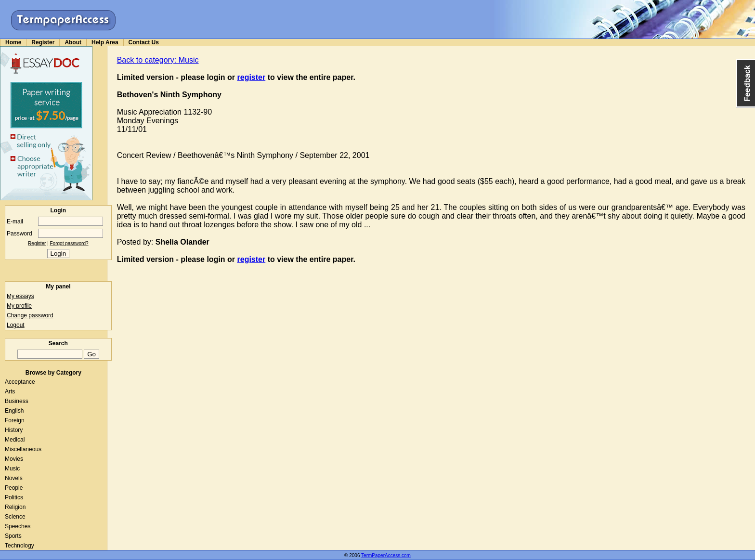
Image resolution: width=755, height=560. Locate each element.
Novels (14, 478)
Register (43, 42)
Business (17, 401)
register (252, 77)
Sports (13, 536)
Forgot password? (69, 243)
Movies (14, 459)
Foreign (15, 420)
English (14, 411)
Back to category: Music (158, 60)
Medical (15, 440)
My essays (20, 296)
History (14, 430)
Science (15, 517)
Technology (20, 546)
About (73, 42)
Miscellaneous (23, 449)
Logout (16, 325)
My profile (19, 306)
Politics (14, 497)
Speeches (18, 526)
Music (12, 469)
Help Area (105, 42)
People (14, 488)
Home (13, 42)
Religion (15, 507)
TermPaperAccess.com (386, 555)
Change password (30, 315)
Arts (10, 391)
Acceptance (20, 382)
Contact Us (144, 42)
